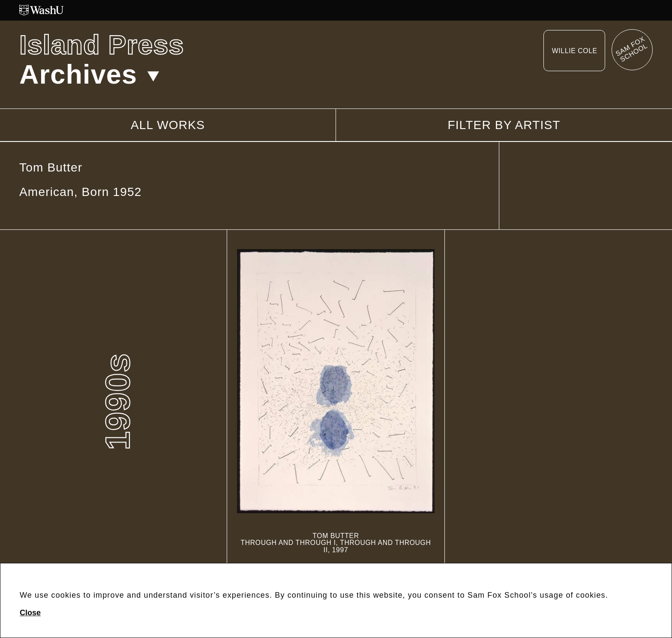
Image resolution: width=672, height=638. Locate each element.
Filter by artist (504, 125)
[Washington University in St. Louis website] (336, 10)
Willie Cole (575, 51)
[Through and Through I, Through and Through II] (336, 401)
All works (168, 125)
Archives (89, 74)
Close (30, 613)
